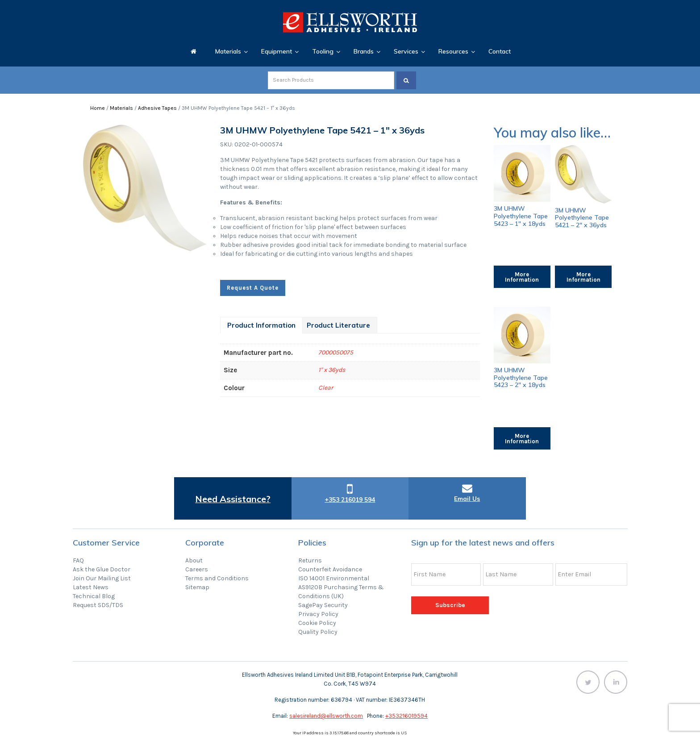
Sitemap (197, 587)
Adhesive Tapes (157, 108)
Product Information (261, 325)
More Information (522, 277)
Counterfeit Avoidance (330, 569)
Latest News (91, 587)
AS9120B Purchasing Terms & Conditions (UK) (341, 592)
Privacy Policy (318, 614)
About (194, 560)
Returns (310, 560)
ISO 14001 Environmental (334, 578)
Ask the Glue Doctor (102, 569)
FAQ (78, 560)
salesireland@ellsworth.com (326, 716)
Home (98, 108)
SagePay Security (323, 605)
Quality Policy (318, 632)
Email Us (467, 499)
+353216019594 (406, 716)
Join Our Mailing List (102, 578)
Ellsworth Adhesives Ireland (350, 22)
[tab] (261, 325)
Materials (121, 108)
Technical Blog (94, 596)
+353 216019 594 (350, 500)
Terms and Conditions (217, 578)
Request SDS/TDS (98, 605)
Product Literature (338, 325)
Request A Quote (253, 288)
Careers (197, 569)
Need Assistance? (233, 499)
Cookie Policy (317, 623)
